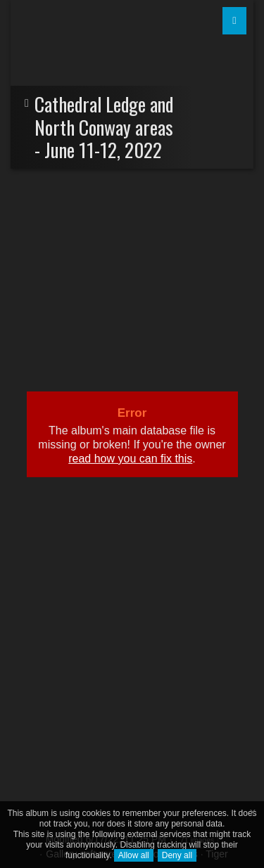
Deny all (177, 855)
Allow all (134, 855)
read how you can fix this (130, 459)
